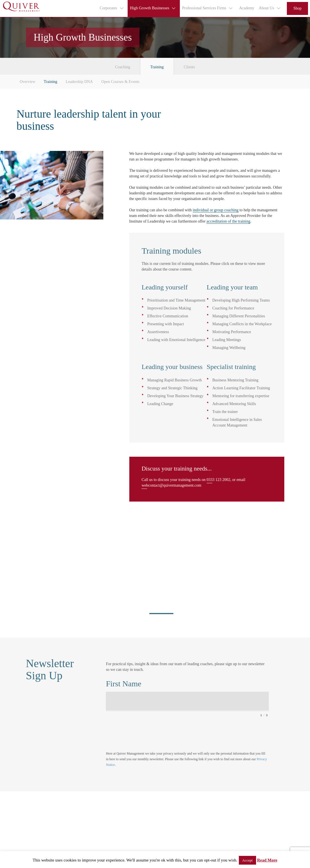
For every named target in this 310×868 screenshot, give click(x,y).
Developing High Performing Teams (241, 300)
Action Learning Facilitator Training (241, 388)
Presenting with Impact (165, 324)
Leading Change (160, 404)
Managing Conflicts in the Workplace (242, 324)
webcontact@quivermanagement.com (171, 485)
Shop (297, 8)
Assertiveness (158, 332)
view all (37, 569)
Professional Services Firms (208, 8)
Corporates (112, 8)
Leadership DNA (79, 82)
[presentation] (149, 731)
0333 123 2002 (219, 480)
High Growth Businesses (153, 8)
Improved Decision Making (169, 308)
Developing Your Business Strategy (175, 396)
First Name (124, 684)
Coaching (123, 67)
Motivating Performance (232, 332)
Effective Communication (168, 316)
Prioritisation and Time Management (176, 300)
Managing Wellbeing (229, 348)
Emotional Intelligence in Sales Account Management (237, 422)
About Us (270, 8)
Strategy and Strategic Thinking (172, 388)
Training (157, 67)
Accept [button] (247, 860)
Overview (28, 82)
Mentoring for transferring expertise (241, 396)
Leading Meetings (227, 340)
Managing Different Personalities (239, 316)
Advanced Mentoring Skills (234, 404)
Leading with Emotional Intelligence (176, 340)
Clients (189, 67)
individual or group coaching (216, 210)
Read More (267, 860)
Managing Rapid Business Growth (174, 380)
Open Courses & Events (120, 82)
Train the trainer (225, 412)
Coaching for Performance (233, 308)
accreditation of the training (228, 221)
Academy (247, 8)
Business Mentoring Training (235, 380)
